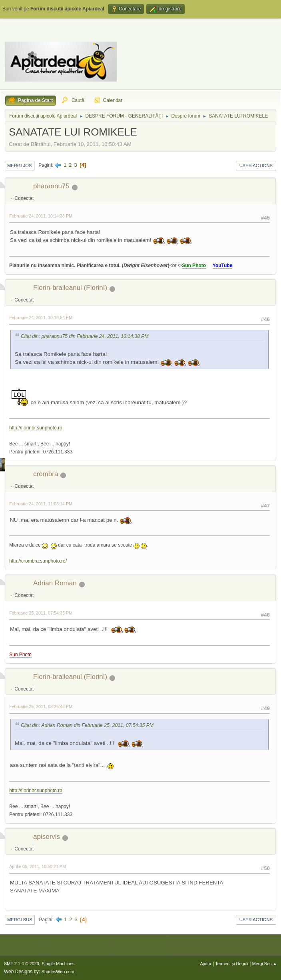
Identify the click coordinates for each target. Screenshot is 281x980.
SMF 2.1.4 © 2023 (22, 964)
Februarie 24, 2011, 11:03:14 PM (41, 504)
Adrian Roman (55, 583)
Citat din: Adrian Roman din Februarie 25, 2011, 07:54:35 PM (87, 725)
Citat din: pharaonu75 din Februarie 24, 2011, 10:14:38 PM (85, 336)
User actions (256, 166)
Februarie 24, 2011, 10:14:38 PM (41, 216)
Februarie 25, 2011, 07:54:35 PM (41, 613)
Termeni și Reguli (232, 964)
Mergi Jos (20, 166)
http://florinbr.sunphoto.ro (36, 428)
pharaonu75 (51, 186)
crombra (46, 474)
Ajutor (205, 964)
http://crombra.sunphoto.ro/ (38, 561)
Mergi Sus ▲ (265, 964)
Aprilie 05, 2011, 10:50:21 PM (38, 866)
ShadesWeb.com (58, 972)
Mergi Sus (20, 920)
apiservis (47, 837)
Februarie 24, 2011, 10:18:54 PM (41, 317)
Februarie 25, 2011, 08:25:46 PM (41, 707)
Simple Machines (58, 964)
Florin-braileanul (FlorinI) (70, 288)
